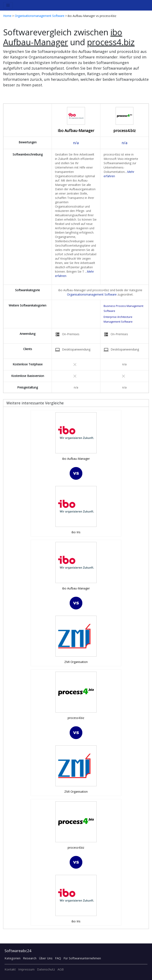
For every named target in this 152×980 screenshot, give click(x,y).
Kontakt (10, 969)
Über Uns (46, 958)
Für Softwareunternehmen (82, 958)
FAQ (58, 958)
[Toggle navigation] (8, 5)
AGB (61, 969)
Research (30, 958)
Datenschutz (46, 969)
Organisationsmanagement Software (92, 294)
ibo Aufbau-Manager (76, 131)
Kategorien (13, 958)
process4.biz (124, 131)
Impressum (26, 969)
